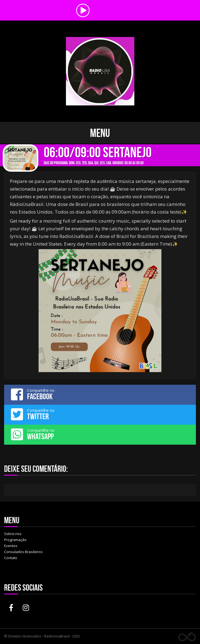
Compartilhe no (100, 394)
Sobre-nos (13, 534)
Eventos (11, 546)
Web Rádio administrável (187, 636)
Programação (15, 540)
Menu (100, 133)
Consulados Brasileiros (23, 552)
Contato (11, 558)
